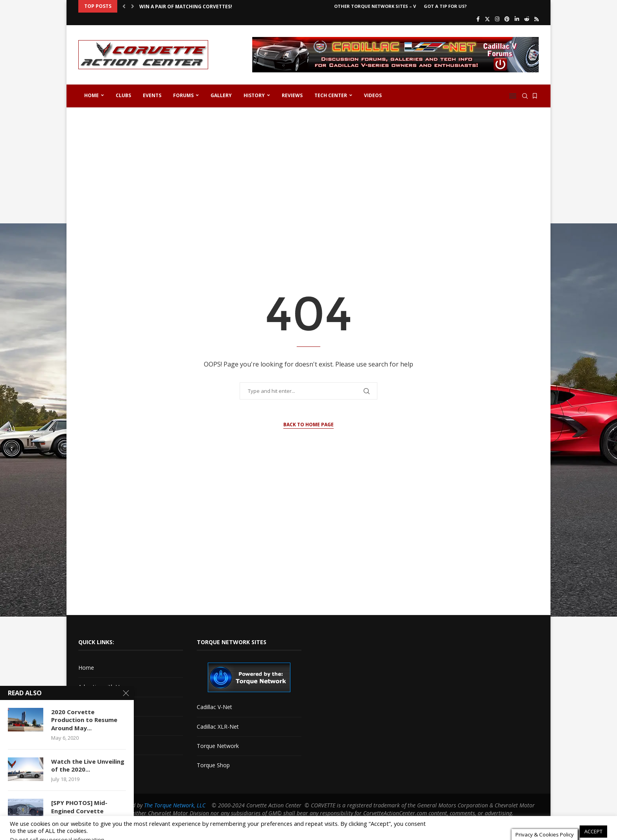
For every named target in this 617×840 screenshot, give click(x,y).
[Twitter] (487, 19)
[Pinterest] (507, 19)
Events (152, 95)
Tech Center (331, 95)
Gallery (221, 95)
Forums (183, 95)
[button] (124, 6)
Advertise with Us (100, 687)
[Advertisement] (308, 175)
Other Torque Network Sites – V (375, 6)
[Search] (525, 96)
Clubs (123, 95)
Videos (373, 95)
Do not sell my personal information (57, 831)
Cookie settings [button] (553, 823)
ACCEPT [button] (593, 823)
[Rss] (537, 19)
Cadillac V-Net (214, 707)
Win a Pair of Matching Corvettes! (186, 6)
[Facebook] (478, 19)
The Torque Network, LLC (175, 805)
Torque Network (218, 746)
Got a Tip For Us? (445, 6)
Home (91, 95)
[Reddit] (527, 19)
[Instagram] (497, 19)
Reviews (292, 95)
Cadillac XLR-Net (218, 727)
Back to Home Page (308, 425)
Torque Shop (213, 765)
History (254, 95)
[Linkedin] (517, 19)
